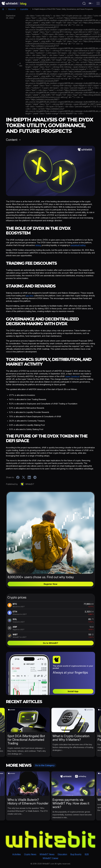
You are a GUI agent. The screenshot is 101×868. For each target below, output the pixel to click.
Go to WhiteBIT (51, 643)
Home (3, 9)
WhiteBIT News (47, 854)
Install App (73, 691)
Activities (17, 854)
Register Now (50, 584)
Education (12, 9)
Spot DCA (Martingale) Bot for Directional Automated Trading (26, 740)
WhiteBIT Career (50, 858)
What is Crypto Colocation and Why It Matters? (71, 738)
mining (38, 245)
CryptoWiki (24, 9)
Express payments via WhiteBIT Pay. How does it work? (71, 803)
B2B (87, 854)
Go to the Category (45, 765)
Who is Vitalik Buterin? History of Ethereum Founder (28, 802)
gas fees (30, 296)
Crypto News (30, 854)
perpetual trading (78, 245)
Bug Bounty (76, 854)
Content (12, 140)
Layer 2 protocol (72, 376)
